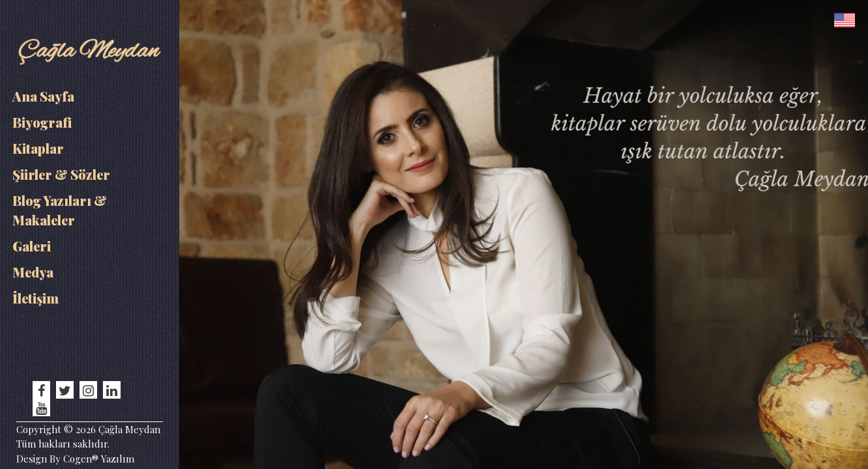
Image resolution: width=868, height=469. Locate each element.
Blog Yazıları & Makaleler (60, 210)
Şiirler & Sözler (61, 174)
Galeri (32, 246)
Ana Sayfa (43, 96)
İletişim (36, 298)
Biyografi (42, 122)
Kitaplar (38, 148)
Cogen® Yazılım (97, 459)
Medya (33, 272)
